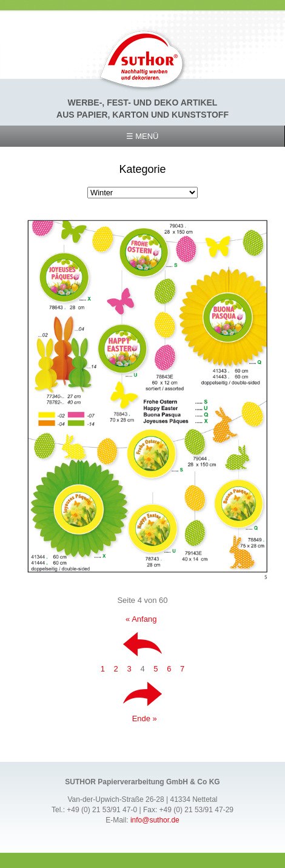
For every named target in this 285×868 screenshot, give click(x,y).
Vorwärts (142, 694)
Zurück (142, 644)
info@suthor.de (155, 820)
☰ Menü (142, 136)
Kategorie (142, 169)
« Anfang (141, 619)
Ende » (145, 718)
